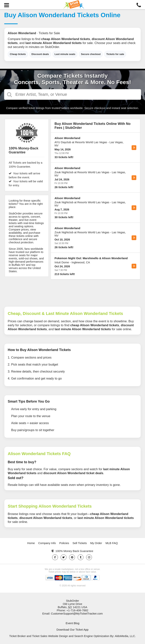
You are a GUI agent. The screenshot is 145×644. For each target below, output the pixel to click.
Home (31, 543)
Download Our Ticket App (72, 630)
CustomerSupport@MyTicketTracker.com (77, 613)
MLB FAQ (112, 543)
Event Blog (73, 623)
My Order (96, 543)
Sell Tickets (80, 543)
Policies (64, 543)
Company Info (47, 543)
